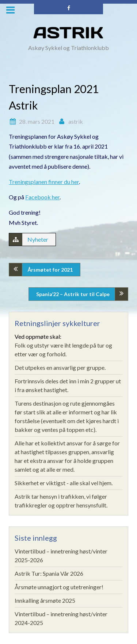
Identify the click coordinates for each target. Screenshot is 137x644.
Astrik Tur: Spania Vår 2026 (49, 573)
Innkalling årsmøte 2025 (45, 600)
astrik (76, 121)
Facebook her (42, 197)
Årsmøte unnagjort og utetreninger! (59, 587)
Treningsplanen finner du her (44, 182)
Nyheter (38, 239)
